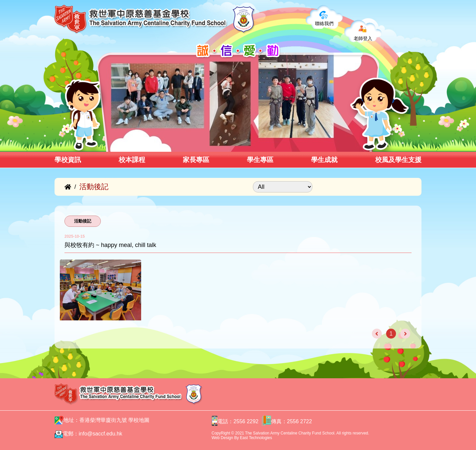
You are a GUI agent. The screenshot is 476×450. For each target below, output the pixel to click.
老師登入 (363, 38)
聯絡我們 (324, 23)
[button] (108, 144)
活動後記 (83, 221)
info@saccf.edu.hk (100, 434)
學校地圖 (139, 420)
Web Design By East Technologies (242, 438)
